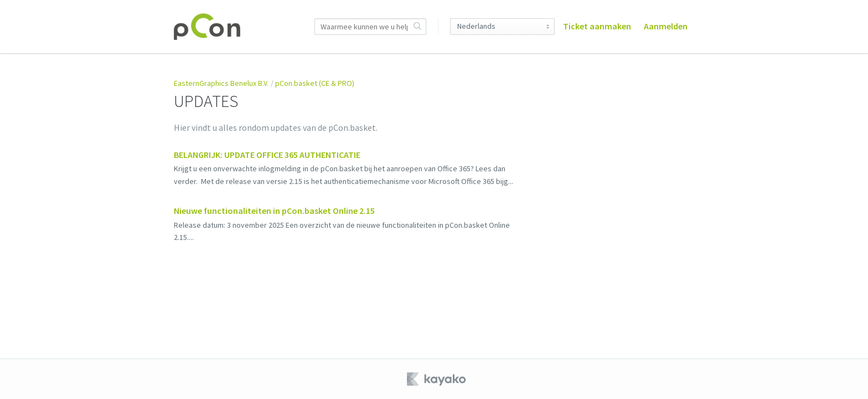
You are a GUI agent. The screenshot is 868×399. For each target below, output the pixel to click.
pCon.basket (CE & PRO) (315, 83)
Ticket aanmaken (597, 26)
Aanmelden (666, 26)
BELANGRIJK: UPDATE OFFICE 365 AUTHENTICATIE (267, 155)
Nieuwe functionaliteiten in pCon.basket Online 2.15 (274, 211)
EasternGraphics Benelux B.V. (221, 83)
